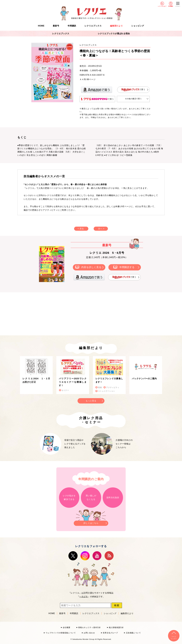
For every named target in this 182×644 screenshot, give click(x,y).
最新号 (56, 26)
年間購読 (171, 6)
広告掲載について (133, 633)
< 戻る (81, 229)
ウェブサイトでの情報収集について (61, 633)
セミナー (65, 390)
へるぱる (84, 597)
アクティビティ (113, 388)
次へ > (101, 229)
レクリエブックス (93, 26)
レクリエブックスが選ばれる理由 (114, 34)
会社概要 (66, 628)
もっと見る (91, 401)
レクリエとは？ (162, 6)
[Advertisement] (69, 313)
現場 (100, 388)
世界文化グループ (110, 633)
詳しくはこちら (91, 522)
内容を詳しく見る (91, 267)
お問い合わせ (89, 633)
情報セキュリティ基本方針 (89, 628)
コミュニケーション (106, 391)
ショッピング (138, 26)
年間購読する (127, 267)
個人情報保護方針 (116, 628)
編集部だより (116, 26)
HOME (41, 26)
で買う (133, 90)
